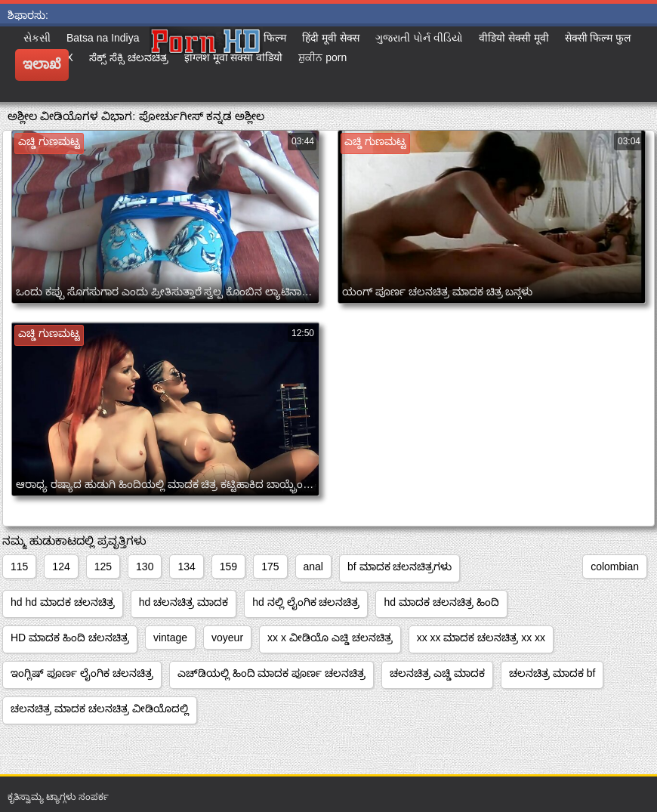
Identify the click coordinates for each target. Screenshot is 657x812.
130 (145, 567)
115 (19, 567)
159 (228, 567)
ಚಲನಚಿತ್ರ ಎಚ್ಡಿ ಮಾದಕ (437, 673)
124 (61, 567)
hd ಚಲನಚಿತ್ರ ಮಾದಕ (184, 602)
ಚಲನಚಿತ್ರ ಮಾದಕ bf (552, 673)
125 (103, 567)
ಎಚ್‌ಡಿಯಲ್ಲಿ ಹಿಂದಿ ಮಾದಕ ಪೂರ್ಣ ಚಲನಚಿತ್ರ (272, 673)
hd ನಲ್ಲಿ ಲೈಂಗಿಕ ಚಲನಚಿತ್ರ (306, 602)
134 (186, 567)
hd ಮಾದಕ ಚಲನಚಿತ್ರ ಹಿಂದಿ (441, 602)
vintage (170, 638)
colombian (615, 567)
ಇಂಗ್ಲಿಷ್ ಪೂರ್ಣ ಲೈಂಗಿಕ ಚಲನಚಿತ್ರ (82, 673)
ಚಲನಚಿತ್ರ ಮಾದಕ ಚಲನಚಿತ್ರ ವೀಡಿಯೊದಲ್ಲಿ (100, 709)
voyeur (227, 638)
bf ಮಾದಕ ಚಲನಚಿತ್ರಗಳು (399, 567)
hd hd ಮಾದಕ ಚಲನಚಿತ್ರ (63, 602)
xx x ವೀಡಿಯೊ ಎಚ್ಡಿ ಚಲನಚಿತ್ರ (330, 638)
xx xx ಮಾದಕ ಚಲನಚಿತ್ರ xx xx (481, 638)
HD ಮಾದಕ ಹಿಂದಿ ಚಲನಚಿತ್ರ (70, 638)
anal (313, 567)
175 (270, 567)
